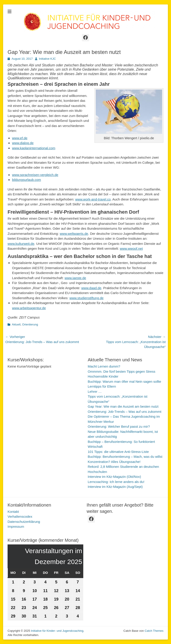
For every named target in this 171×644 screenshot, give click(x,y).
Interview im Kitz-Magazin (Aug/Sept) (115, 487)
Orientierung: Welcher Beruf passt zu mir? (119, 426)
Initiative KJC (47, 59)
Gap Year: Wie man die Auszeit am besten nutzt (123, 406)
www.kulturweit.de (21, 244)
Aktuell (16, 324)
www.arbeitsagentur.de (29, 308)
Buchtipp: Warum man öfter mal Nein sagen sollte (124, 381)
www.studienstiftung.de (87, 298)
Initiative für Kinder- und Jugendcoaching (57, 631)
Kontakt (13, 512)
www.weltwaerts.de (74, 234)
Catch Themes (154, 631)
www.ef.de (20, 138)
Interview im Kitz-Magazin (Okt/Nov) (114, 477)
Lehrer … (95, 392)
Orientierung (30, 324)
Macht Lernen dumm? (104, 366)
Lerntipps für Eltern (102, 386)
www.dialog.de (23, 143)
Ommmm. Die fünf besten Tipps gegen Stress (121, 371)
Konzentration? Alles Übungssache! (114, 462)
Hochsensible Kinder (103, 376)
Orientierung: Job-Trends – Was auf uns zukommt (125, 412)
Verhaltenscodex (20, 516)
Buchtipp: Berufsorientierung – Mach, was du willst (125, 457)
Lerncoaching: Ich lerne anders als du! (116, 482)
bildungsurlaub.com (26, 180)
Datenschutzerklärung (24, 522)
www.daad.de (91, 288)
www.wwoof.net (131, 248)
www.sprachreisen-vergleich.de (35, 175)
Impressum (16, 526)
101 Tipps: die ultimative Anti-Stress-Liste (118, 452)
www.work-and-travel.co (93, 199)
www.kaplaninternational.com (34, 148)
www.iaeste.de (75, 278)
